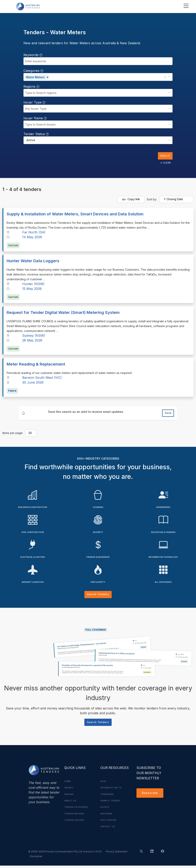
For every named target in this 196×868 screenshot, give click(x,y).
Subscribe (151, 797)
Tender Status (36, 134)
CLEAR (164, 163)
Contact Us (109, 829)
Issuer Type (34, 102)
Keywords (33, 55)
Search (164, 156)
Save (167, 414)
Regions (31, 86)
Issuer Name (35, 118)
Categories (33, 71)
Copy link (131, 200)
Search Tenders (98, 596)
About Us (71, 803)
